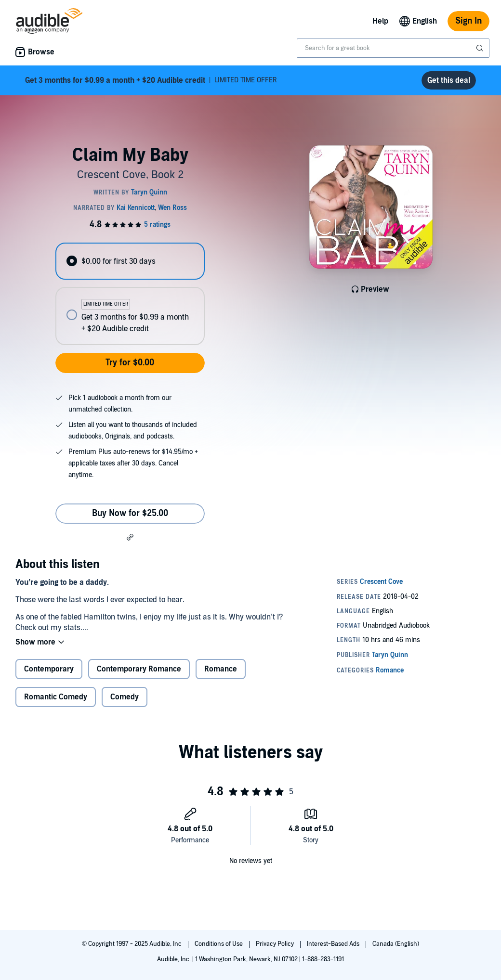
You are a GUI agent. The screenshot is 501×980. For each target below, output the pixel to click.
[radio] (130, 261)
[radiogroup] (130, 294)
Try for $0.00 (130, 363)
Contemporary (49, 669)
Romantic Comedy (56, 697)
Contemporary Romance (139, 669)
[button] (130, 537)
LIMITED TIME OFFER (151, 80)
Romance (221, 669)
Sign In (468, 21)
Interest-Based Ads (334, 944)
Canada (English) (396, 944)
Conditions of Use (219, 944)
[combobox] (393, 48)
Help (380, 21)
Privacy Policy (276, 944)
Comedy (125, 697)
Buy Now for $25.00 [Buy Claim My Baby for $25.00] (130, 513)
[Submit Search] (481, 48)
